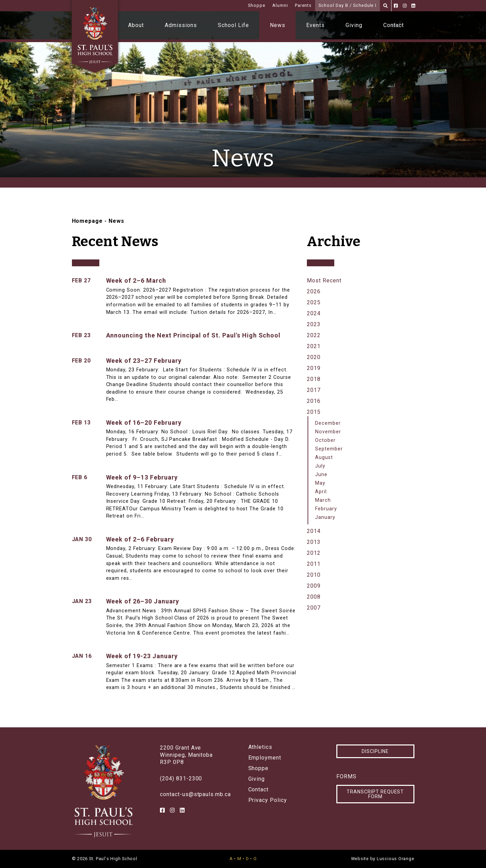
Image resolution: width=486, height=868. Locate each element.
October (325, 440)
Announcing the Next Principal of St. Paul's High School (194, 335)
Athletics (260, 747)
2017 (314, 390)
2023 (314, 324)
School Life (233, 25)
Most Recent (324, 280)
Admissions (181, 25)
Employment (265, 758)
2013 (314, 542)
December (328, 423)
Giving (354, 25)
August (324, 457)
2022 (314, 335)
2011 (314, 564)
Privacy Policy (268, 800)
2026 (314, 291)
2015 (314, 412)
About (136, 25)
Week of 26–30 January (143, 601)
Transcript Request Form (375, 794)
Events (315, 25)
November (328, 432)
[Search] (385, 6)
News (278, 25)
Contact (394, 25)
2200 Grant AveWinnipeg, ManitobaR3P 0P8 (186, 755)
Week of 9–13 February (142, 477)
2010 (314, 575)
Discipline (375, 751)
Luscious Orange (396, 859)
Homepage (88, 221)
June (321, 475)
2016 (314, 401)
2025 (314, 302)
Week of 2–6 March (136, 280)
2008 (314, 597)
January (325, 517)
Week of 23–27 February (144, 361)
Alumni (280, 5)
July (320, 466)
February (326, 509)
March (323, 500)
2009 (314, 586)
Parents (303, 5)
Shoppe (257, 5)
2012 (314, 553)
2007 (314, 608)
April (321, 492)
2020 (314, 357)
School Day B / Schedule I (347, 5)
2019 (314, 368)
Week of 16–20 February (144, 423)
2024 (314, 313)
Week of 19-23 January (142, 656)
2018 (314, 379)
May (320, 483)
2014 (314, 531)
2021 (314, 346)
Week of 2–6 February (140, 539)
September (329, 449)
